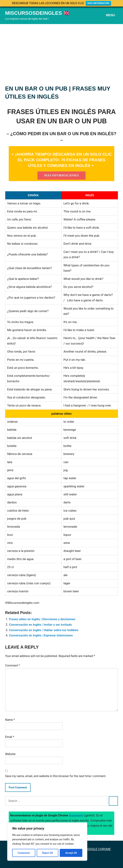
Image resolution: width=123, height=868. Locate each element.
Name (10, 720)
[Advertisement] (61, 51)
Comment (12, 665)
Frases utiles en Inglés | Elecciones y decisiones (42, 619)
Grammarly (76, 815)
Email (10, 737)
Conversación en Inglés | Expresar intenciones (41, 635)
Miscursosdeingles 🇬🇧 (37, 13)
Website (10, 754)
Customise (24, 853)
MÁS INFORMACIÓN (98, 3)
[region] (47, 842)
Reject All (48, 853)
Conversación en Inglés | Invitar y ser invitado (40, 625)
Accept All (71, 853)
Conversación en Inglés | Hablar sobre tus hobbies (44, 630)
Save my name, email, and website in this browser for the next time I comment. (56, 776)
